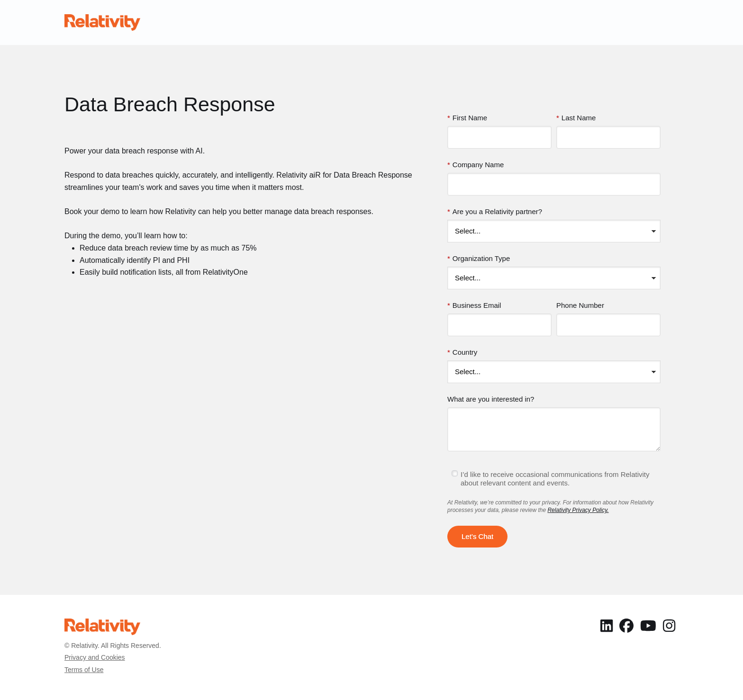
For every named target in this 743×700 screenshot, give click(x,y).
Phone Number (580, 305)
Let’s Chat (477, 536)
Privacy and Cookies (95, 657)
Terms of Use (84, 670)
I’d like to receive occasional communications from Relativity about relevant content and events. (555, 479)
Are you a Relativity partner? (495, 212)
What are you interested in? (491, 399)
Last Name (576, 118)
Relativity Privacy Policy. (578, 510)
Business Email (474, 305)
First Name (467, 118)
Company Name (476, 165)
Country (462, 352)
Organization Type (479, 259)
